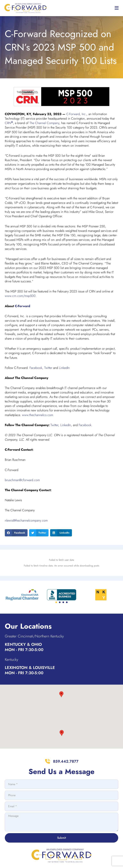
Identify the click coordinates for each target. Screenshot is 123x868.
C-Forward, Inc (76, 114)
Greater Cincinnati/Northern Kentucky (36, 619)
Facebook (36, 368)
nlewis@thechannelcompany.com (26, 520)
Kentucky (12, 643)
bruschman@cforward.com (22, 480)
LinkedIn (64, 368)
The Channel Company (44, 123)
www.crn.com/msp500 (20, 296)
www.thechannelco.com (38, 415)
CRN (9, 123)
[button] (16, 533)
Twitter (48, 368)
